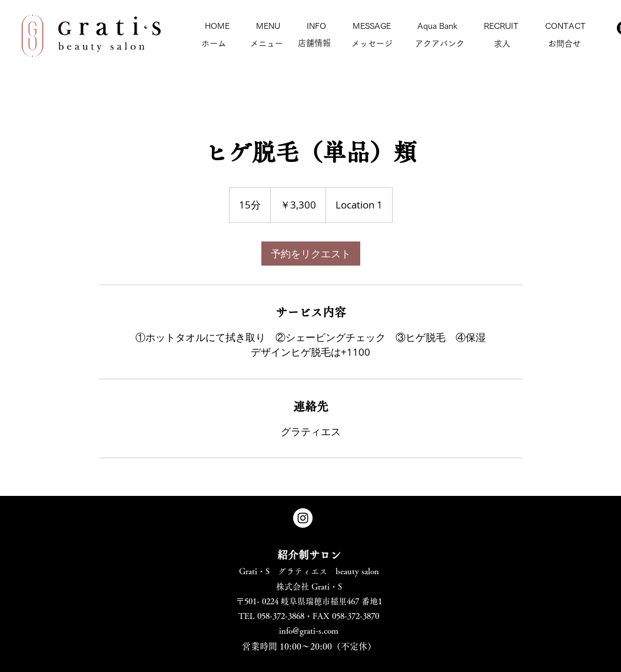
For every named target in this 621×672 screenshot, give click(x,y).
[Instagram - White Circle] (303, 518)
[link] (311, 254)
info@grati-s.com (309, 631)
